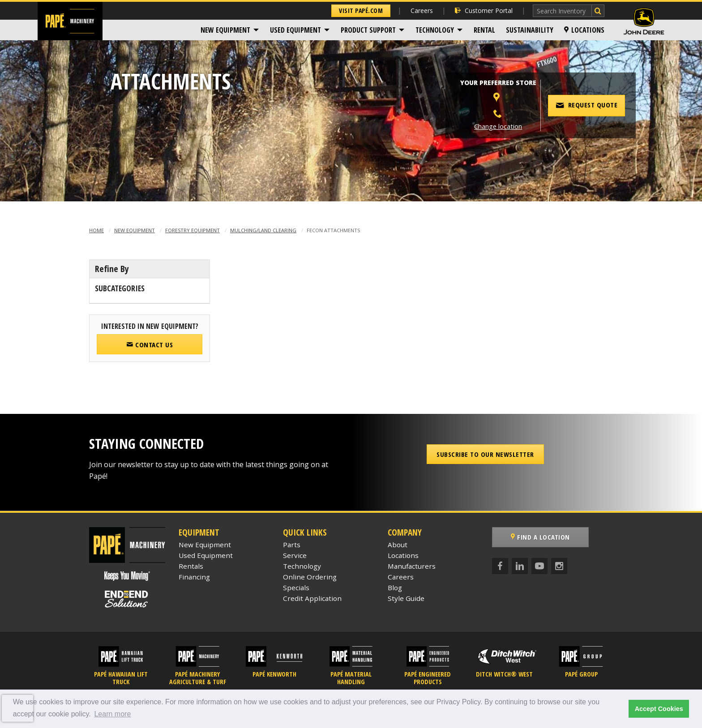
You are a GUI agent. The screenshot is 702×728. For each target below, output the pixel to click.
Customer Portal (484, 11)
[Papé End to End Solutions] (127, 599)
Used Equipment (295, 30)
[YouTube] (539, 566)
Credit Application (312, 598)
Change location (498, 126)
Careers (422, 11)
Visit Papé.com (361, 11)
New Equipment (225, 30)
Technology (435, 30)
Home (96, 230)
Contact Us (150, 345)
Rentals (191, 566)
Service (295, 555)
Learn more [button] (112, 714)
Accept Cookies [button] (659, 709)
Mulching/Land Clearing (263, 230)
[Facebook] (500, 566)
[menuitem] (230, 30)
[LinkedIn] (520, 566)
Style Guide (406, 598)
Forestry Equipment (193, 230)
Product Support (368, 30)
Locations (584, 30)
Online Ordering (310, 577)
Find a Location (540, 537)
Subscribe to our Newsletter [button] (485, 454)
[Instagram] (559, 566)
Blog (395, 588)
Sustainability (530, 30)
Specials (296, 588)
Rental (484, 30)
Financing (194, 577)
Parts (292, 545)
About (398, 545)
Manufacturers (412, 566)
